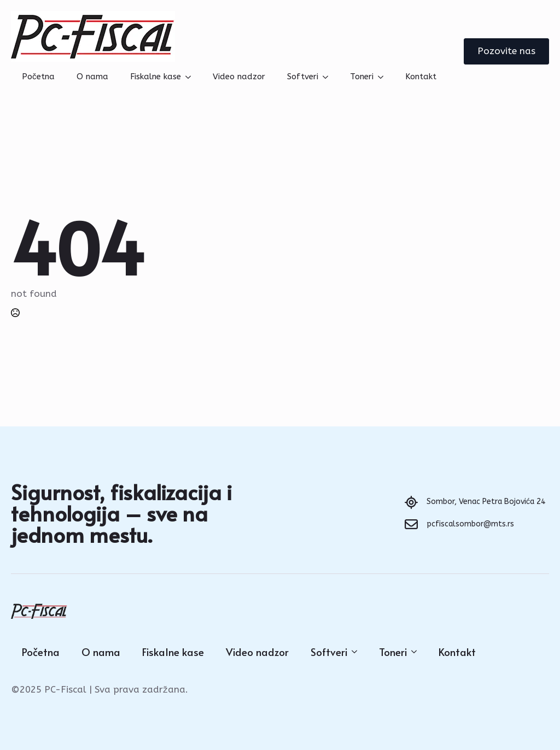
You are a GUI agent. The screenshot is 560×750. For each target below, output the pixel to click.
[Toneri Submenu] (384, 77)
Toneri (362, 77)
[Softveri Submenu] (329, 77)
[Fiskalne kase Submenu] (191, 77)
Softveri (303, 77)
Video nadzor (239, 77)
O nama (92, 77)
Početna (38, 77)
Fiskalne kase (156, 77)
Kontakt (421, 77)
